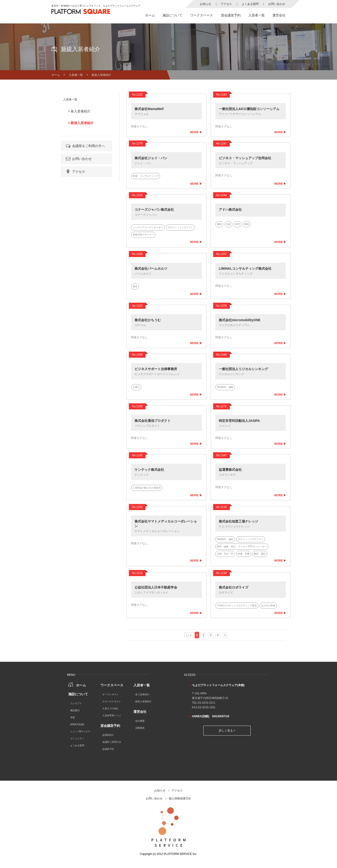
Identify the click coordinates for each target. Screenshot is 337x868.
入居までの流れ (110, 708)
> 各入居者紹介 (79, 111)
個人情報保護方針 (180, 798)
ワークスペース (201, 15)
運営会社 (279, 15)
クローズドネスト (112, 701)
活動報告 (140, 728)
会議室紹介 (108, 735)
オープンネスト (110, 694)
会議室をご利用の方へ (85, 146)
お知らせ (205, 4)
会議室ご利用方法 (112, 742)
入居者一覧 (256, 15)
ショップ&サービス (80, 731)
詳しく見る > (227, 731)
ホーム (150, 15)
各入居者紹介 (142, 694)
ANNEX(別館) (77, 724)
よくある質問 (250, 4)
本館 (73, 717)
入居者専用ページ (112, 715)
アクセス (226, 4)
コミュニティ (77, 738)
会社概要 (140, 721)
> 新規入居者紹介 (81, 123)
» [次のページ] (225, 635)
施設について (172, 15)
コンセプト (76, 703)
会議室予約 (108, 749)
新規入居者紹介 (143, 701)
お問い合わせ (277, 4)
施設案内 (75, 710)
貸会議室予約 (231, 15)
